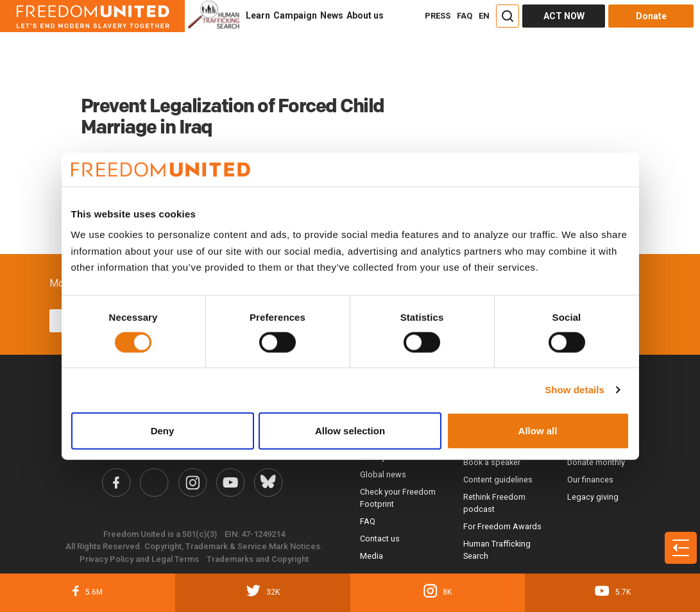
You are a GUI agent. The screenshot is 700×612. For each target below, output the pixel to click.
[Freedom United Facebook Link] (116, 482)
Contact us (380, 539)
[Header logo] (92, 16)
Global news (383, 474)
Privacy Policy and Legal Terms (139, 559)
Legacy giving (593, 497)
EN (484, 16)
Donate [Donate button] (651, 16)
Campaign (295, 15)
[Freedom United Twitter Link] (154, 482)
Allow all (538, 430)
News (332, 15)
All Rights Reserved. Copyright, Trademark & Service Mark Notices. (194, 546)
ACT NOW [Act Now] (564, 16)
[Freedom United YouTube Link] (230, 482)
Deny (163, 430)
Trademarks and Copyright (258, 559)
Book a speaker (492, 462)
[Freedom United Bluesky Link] (268, 482)
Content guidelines (498, 480)
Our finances (590, 480)
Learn (258, 15)
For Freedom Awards (502, 526)
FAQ (465, 16)
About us (365, 15)
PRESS (438, 16)
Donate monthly (596, 462)
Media (371, 556)
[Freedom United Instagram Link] (192, 482)
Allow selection (350, 430)
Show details (575, 390)
